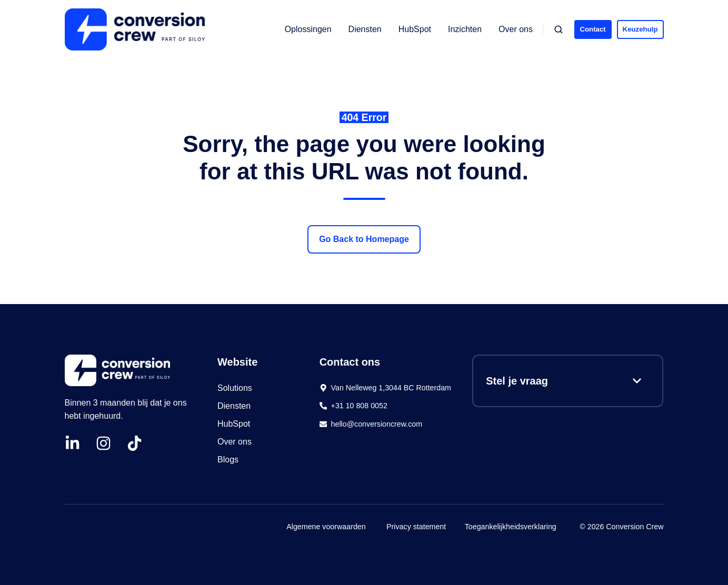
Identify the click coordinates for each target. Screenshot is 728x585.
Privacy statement (416, 527)
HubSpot (415, 29)
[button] (559, 29)
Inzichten (465, 29)
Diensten (365, 29)
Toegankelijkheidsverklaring (511, 527)
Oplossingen (308, 29)
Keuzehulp (640, 29)
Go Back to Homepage (364, 239)
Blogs (228, 460)
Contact (592, 29)
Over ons (516, 29)
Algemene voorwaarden (326, 527)
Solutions (235, 388)
